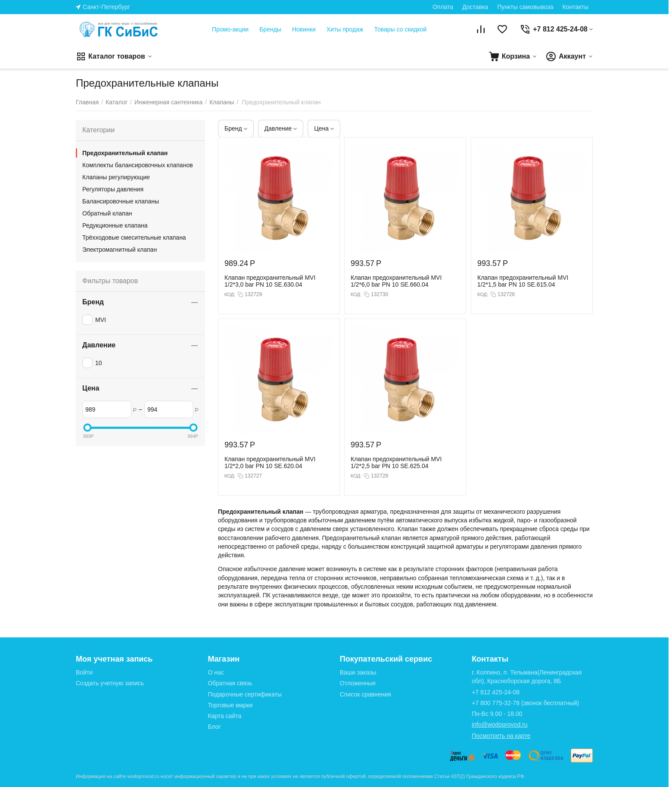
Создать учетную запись (110, 683)
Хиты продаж (345, 29)
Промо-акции (230, 29)
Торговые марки (230, 705)
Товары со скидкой (400, 29)
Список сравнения (366, 694)
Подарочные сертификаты (245, 694)
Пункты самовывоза (525, 7)
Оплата (443, 7)
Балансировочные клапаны (121, 201)
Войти (84, 672)
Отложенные (358, 683)
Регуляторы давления (113, 189)
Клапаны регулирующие (116, 177)
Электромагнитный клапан (120, 250)
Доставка (475, 7)
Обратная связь (230, 683)
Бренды (270, 29)
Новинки (304, 29)
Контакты (576, 7)
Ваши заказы (358, 672)
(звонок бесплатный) (525, 703)
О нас (216, 672)
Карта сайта (224, 716)
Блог (214, 727)
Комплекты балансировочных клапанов (138, 165)
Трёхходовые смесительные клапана (134, 237)
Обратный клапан (107, 213)
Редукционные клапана (115, 225)
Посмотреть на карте (501, 736)
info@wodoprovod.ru (499, 725)
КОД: (230, 294)
